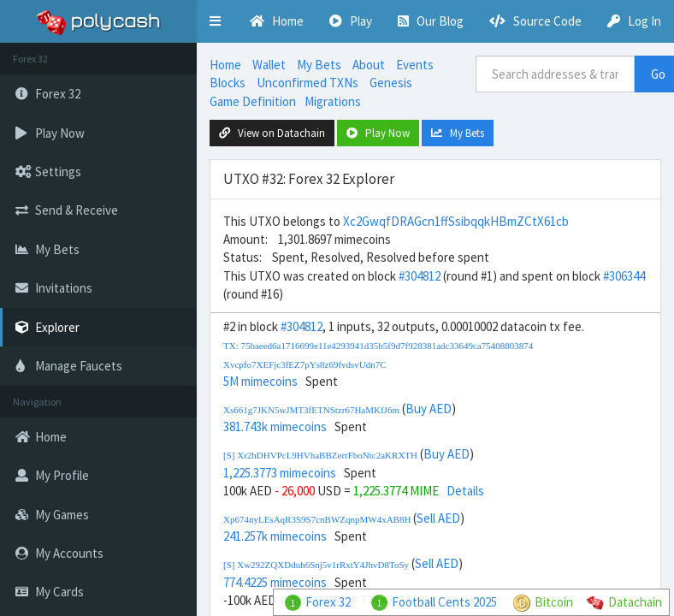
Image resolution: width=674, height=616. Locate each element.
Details (465, 491)
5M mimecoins (260, 381)
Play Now (378, 133)
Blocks (228, 83)
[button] (215, 21)
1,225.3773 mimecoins (280, 473)
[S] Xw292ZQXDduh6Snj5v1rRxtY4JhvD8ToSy (316, 565)
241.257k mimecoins (275, 536)
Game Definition (253, 101)
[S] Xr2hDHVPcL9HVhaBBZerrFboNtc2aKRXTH (320, 455)
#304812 (420, 276)
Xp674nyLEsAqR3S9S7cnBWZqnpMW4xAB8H (317, 519)
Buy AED (429, 409)
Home (225, 65)
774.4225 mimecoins (275, 582)
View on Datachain (272, 133)
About (369, 65)
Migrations (333, 101)
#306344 (624, 276)
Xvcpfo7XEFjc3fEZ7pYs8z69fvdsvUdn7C (305, 364)
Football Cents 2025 (444, 602)
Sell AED (438, 518)
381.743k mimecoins (275, 426)
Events (415, 65)
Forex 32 (328, 602)
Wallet (269, 65)
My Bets (319, 65)
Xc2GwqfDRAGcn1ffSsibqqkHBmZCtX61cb (456, 221)
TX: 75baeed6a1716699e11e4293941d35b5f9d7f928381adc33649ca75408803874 (378, 346)
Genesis (391, 83)
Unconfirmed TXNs (307, 83)
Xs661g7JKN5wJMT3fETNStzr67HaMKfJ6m (311, 410)
